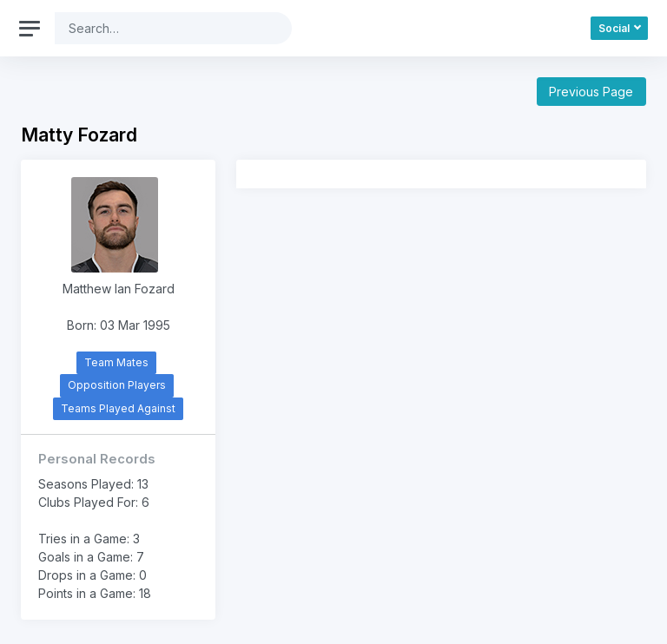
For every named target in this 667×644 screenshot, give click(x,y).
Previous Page (591, 92)
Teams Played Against (118, 408)
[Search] (160, 28)
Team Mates (116, 362)
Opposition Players (117, 385)
